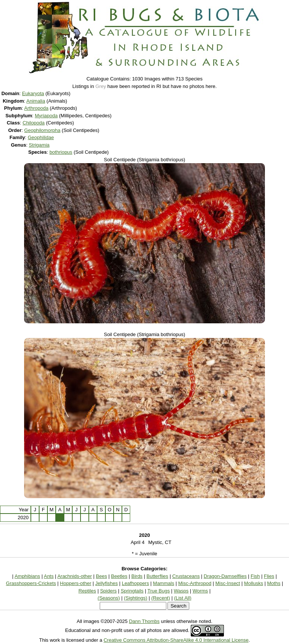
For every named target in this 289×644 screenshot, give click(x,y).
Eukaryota (33, 93)
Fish (255, 576)
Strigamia (39, 145)
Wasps (181, 591)
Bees (102, 576)
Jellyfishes (106, 583)
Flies (269, 576)
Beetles (119, 576)
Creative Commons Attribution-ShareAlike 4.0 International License (176, 640)
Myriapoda (46, 116)
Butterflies (157, 576)
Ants (49, 576)
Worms (200, 591)
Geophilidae (41, 137)
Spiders (108, 591)
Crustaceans (186, 576)
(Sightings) (135, 598)
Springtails (132, 591)
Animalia (36, 101)
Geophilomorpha (42, 130)
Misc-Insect (228, 583)
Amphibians (27, 576)
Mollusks (254, 583)
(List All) (183, 598)
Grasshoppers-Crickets (31, 583)
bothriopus (61, 152)
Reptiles (87, 591)
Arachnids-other (75, 576)
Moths (274, 583)
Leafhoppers (135, 583)
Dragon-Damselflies (225, 576)
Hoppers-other (75, 583)
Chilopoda (34, 123)
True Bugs (159, 591)
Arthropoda (36, 108)
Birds (137, 576)
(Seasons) (109, 598)
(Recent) (161, 598)
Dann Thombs (144, 621)
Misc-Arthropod (195, 583)
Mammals (164, 583)
